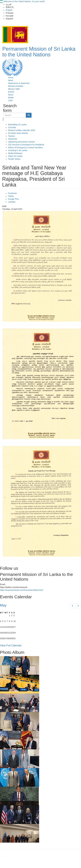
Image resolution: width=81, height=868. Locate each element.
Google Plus (13, 199)
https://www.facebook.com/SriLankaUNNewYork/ (22, 590)
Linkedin (12, 202)
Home (11, 77)
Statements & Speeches (19, 83)
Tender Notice (14, 159)
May (3, 605)
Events (11, 92)
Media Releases (15, 153)
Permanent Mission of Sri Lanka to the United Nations (39, 52)
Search (3, 119)
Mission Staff (14, 89)
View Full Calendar (11, 645)
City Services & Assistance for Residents (26, 145)
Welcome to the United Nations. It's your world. (24, 1)
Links (10, 100)
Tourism (12, 136)
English (9, 10)
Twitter (11, 196)
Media (11, 98)
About (11, 95)
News (11, 80)
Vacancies (13, 139)
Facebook (12, 193)
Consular (12, 127)
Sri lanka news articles (18, 133)
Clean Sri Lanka (15, 156)
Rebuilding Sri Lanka (17, 125)
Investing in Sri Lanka (18, 150)
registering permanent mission (22, 142)
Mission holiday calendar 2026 (22, 130)
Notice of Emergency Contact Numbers (25, 147)
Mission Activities (16, 86)
